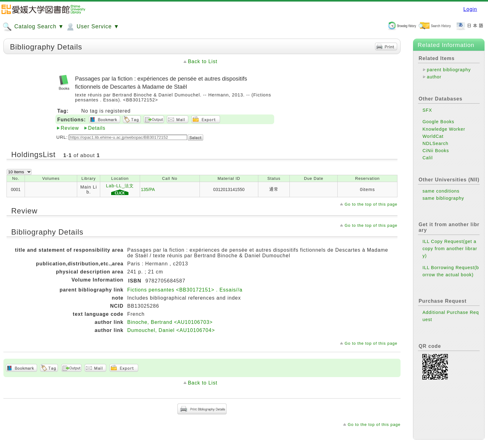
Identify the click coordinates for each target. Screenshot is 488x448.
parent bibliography (449, 70)
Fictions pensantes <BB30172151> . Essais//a (185, 290)
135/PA (148, 189)
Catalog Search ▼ (33, 27)
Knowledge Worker (444, 129)
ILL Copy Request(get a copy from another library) (450, 249)
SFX (427, 110)
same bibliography (443, 198)
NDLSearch (435, 143)
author (434, 77)
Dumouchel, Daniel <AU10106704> (171, 330)
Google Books (438, 122)
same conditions (441, 191)
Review (70, 128)
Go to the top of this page (371, 204)
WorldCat (433, 136)
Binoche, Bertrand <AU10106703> (170, 322)
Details (97, 128)
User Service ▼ (92, 27)
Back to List (203, 61)
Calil (427, 158)
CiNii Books (436, 151)
